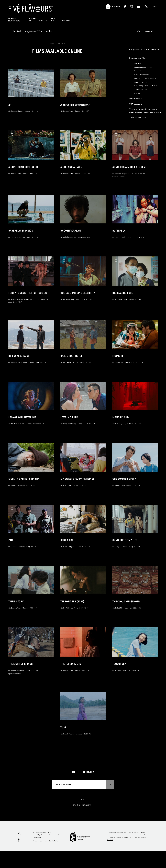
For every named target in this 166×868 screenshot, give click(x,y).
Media (49, 32)
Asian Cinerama (141, 90)
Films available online (143, 67)
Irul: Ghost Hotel (72, 364)
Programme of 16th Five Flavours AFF (145, 51)
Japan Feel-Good (141, 82)
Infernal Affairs (20, 364)
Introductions (136, 99)
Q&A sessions (136, 104)
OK (110, 801)
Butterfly (119, 235)
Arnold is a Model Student (131, 169)
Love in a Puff (70, 426)
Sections (138, 63)
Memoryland (121, 426)
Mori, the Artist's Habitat (26, 489)
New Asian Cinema (142, 75)
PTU (11, 552)
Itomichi (118, 364)
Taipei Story (16, 615)
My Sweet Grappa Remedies (79, 489)
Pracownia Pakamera (48, 852)
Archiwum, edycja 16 (57, 43)
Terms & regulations (40, 858)
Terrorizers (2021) (73, 615)
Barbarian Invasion (22, 235)
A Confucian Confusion (24, 169)
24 (10, 106)
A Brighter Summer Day (76, 106)
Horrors (137, 93)
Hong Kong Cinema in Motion (146, 86)
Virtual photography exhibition (146, 111)
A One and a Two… (72, 169)
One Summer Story (125, 489)
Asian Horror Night (138, 118)
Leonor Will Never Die (23, 426)
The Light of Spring (21, 678)
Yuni (63, 744)
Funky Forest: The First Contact (30, 298)
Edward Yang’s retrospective (145, 78)
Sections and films (138, 58)
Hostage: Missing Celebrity (79, 298)
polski (155, 7)
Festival (17, 32)
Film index (139, 71)
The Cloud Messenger (127, 615)
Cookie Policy (54, 858)
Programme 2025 (33, 32)
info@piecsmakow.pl (83, 822)
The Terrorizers (71, 678)
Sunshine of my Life (126, 552)
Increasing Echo (124, 298)
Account (149, 31)
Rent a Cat (67, 552)
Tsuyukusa (120, 678)
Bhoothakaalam (71, 235)
